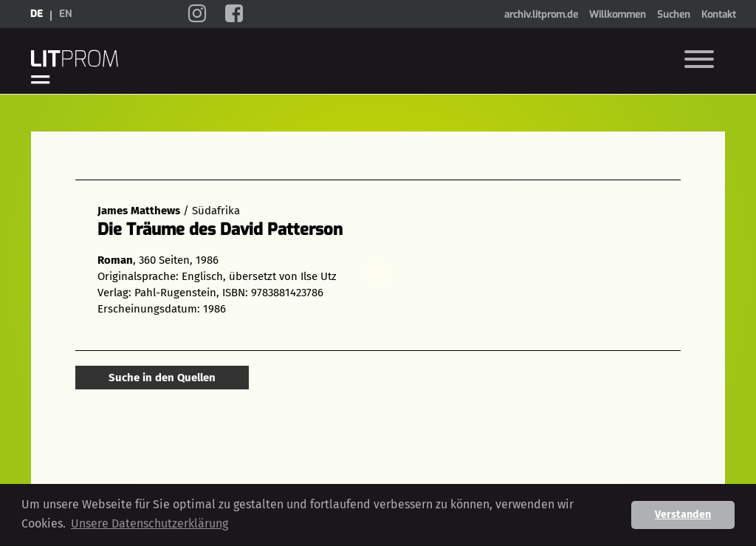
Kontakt (719, 14)
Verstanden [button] (683, 515)
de (37, 14)
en (65, 14)
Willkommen (618, 14)
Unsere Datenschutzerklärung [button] (150, 523)
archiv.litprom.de (541, 14)
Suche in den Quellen (162, 378)
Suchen (674, 14)
